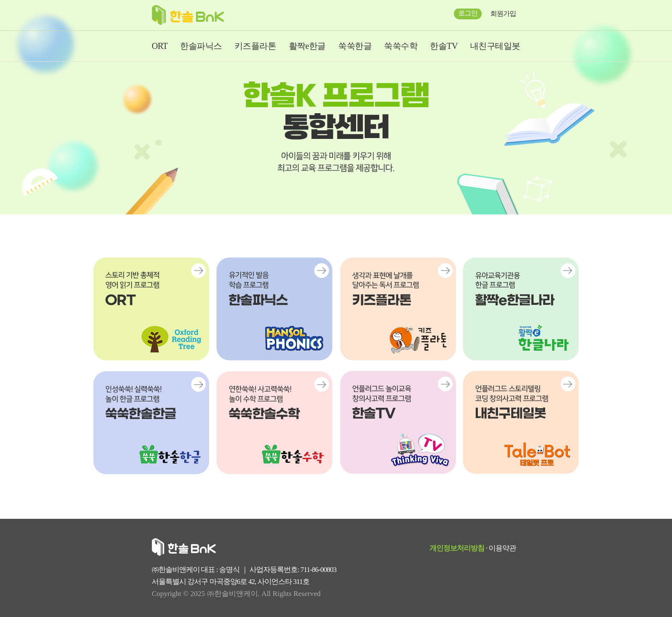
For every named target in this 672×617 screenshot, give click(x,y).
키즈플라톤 (255, 46)
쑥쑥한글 (355, 46)
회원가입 (503, 14)
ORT (160, 46)
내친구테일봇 (495, 46)
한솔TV (444, 46)
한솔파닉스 (201, 46)
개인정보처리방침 (457, 548)
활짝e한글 (307, 46)
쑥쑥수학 (401, 46)
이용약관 (502, 548)
